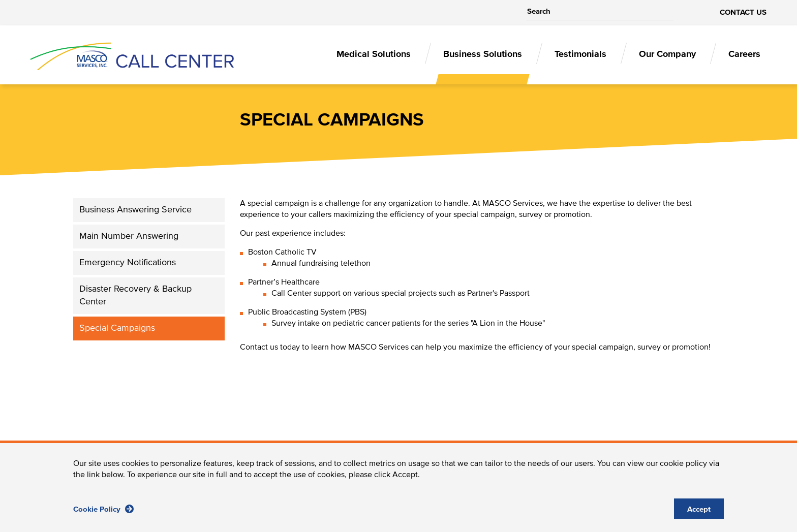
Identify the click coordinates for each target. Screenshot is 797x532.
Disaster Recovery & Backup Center (135, 295)
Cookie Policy (103, 515)
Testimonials (580, 54)
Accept (699, 515)
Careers (744, 54)
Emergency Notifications (128, 263)
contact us (743, 12)
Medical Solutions (374, 54)
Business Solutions (483, 54)
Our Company (667, 54)
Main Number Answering (129, 236)
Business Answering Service (135, 210)
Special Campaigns (117, 328)
